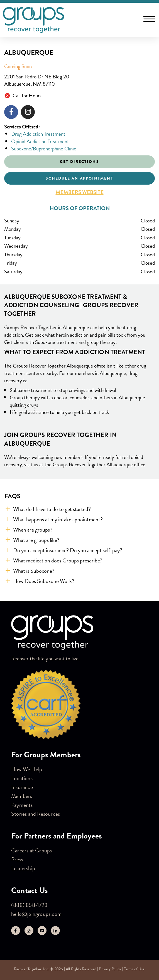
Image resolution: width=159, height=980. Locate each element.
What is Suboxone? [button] (34, 571)
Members (22, 796)
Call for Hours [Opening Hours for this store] (27, 96)
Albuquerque (29, 53)
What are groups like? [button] (36, 540)
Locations (22, 778)
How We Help (27, 769)
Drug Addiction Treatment (38, 134)
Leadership (23, 868)
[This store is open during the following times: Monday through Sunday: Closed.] (79, 246)
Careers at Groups (31, 850)
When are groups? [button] (33, 530)
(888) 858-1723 (29, 905)
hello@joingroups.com (36, 914)
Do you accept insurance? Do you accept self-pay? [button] (68, 550)
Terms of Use (134, 969)
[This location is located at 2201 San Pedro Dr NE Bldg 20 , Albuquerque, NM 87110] (79, 80)
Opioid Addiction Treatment (40, 141)
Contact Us (30, 890)
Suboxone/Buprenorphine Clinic (44, 149)
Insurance (22, 787)
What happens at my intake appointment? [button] (58, 519)
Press (17, 859)
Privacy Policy (110, 969)
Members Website (80, 192)
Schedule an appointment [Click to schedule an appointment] (79, 178)
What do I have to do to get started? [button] (52, 509)
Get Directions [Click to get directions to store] (79, 162)
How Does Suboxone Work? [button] (44, 581)
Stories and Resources (36, 814)
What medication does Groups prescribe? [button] (58, 560)
